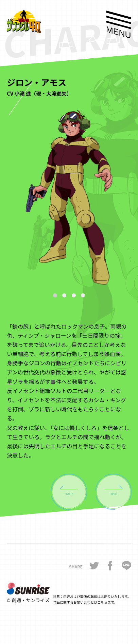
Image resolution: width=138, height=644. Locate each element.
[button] (55, 295)
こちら (102, 602)
